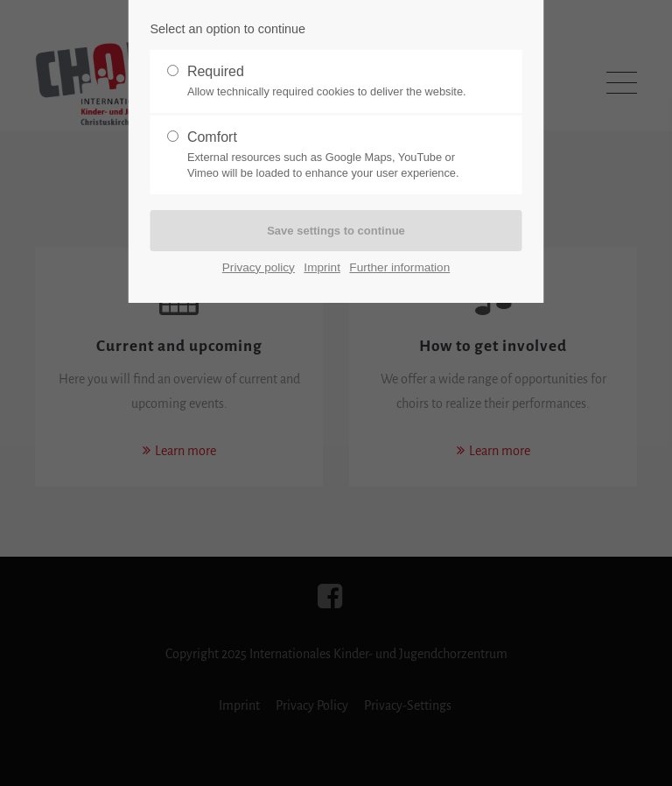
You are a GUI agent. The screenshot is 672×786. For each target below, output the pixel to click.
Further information (399, 267)
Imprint (322, 267)
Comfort (329, 155)
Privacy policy (259, 267)
